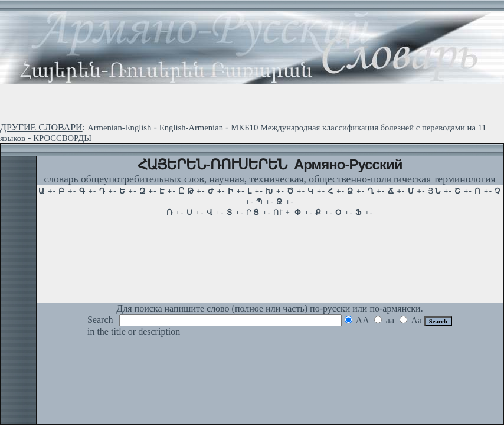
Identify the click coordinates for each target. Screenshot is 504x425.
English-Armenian (191, 127)
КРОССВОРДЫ (62, 138)
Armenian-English (119, 127)
